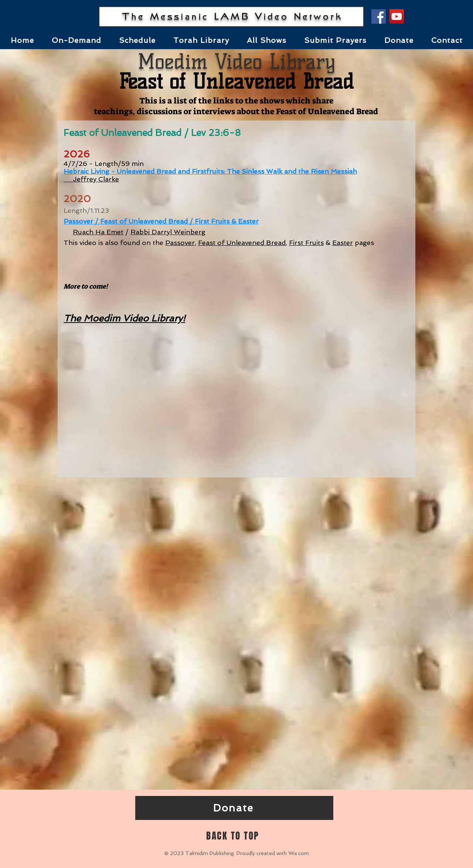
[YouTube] (397, 16)
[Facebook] (379, 16)
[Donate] (234, 808)
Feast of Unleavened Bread (242, 243)
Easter (343, 243)
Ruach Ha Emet (98, 232)
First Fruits (306, 243)
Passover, (181, 243)
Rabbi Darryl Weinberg (168, 232)
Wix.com (299, 853)
